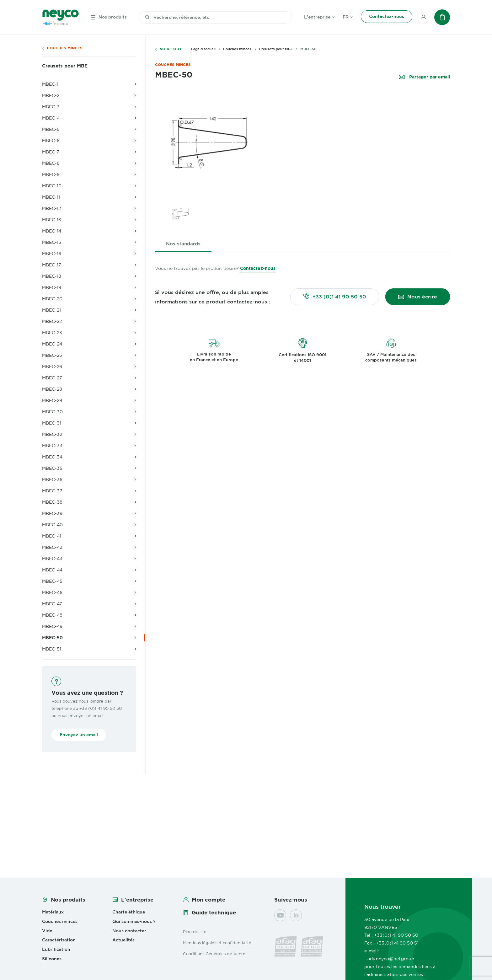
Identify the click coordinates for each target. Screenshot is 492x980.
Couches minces (65, 48)
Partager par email (429, 77)
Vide (47, 931)
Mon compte (209, 900)
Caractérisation (59, 940)
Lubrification (56, 949)
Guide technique (214, 913)
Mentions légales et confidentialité (217, 943)
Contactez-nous (258, 268)
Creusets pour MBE (65, 66)
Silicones (52, 959)
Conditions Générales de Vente (214, 954)
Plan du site (195, 932)
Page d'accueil (203, 49)
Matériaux (53, 912)
